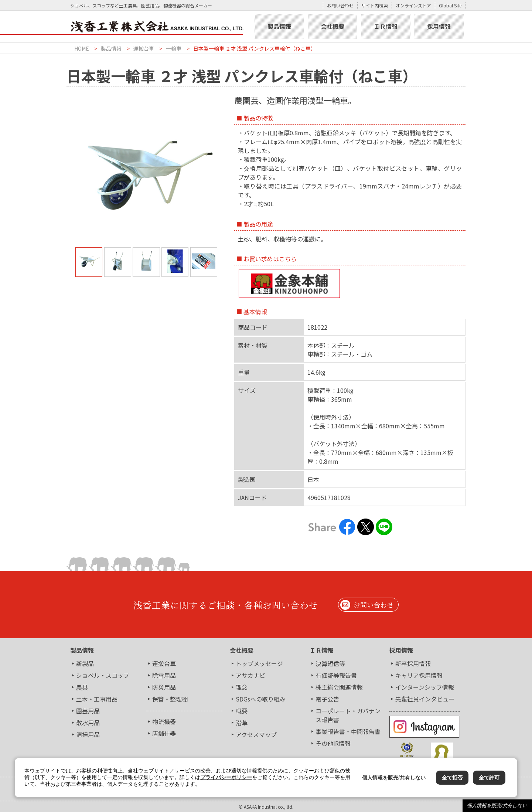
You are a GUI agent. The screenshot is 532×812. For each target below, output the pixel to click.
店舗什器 (164, 733)
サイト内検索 (375, 5)
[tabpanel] (146, 174)
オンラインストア (413, 5)
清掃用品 (88, 734)
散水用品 (88, 723)
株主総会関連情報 (339, 687)
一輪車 (174, 48)
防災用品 (164, 687)
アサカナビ (250, 675)
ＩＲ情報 (386, 26)
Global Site (450, 5)
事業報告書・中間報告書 (348, 731)
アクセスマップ (256, 734)
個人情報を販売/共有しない (497, 806)
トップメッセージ (259, 663)
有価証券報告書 (336, 675)
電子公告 (327, 699)
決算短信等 (330, 663)
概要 (242, 711)
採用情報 (439, 26)
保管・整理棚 (170, 699)
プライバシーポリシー (226, 777)
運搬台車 (144, 48)
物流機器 (164, 721)
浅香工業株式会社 (160, 27)
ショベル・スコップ (103, 675)
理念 (242, 687)
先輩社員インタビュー (425, 699)
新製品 (85, 663)
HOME (82, 48)
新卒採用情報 (413, 663)
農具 (82, 687)
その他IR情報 (333, 743)
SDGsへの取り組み (261, 699)
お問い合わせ (340, 5)
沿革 (242, 723)
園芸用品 (88, 711)
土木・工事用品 (97, 699)
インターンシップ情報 (425, 687)
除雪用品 (164, 675)
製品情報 (279, 26)
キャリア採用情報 (419, 675)
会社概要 (332, 26)
